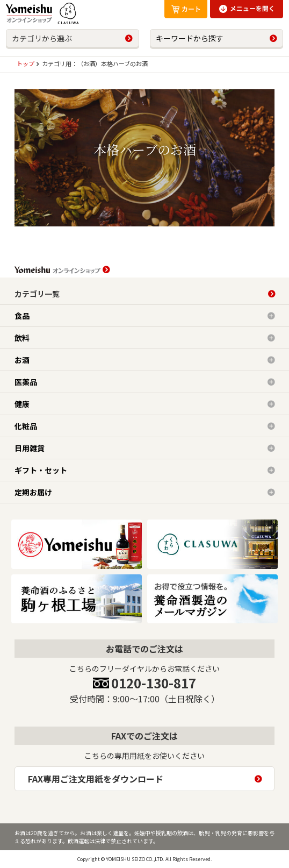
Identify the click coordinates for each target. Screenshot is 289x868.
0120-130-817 (154, 683)
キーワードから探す (190, 38)
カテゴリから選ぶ (42, 38)
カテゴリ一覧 (37, 294)
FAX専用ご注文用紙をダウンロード (96, 779)
